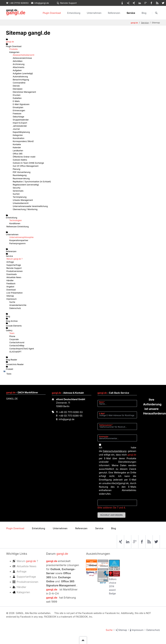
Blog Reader (12, 360)
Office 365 (18, 154)
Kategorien (14, 52)
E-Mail (103, 413)
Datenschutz (15, 308)
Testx (9, 374)
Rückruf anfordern (111, 515)
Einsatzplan (18, 107)
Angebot (10, 287)
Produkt (10, 369)
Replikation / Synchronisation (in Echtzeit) (32, 182)
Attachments (19, 67)
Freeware (17, 114)
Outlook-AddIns (20, 160)
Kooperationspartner (19, 240)
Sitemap (10, 296)
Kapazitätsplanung (21, 132)
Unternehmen (94, 13)
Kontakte (17, 144)
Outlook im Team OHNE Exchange (28, 163)
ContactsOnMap (17, 346)
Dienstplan (18, 89)
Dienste (16, 86)
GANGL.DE (12, 399)
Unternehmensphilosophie (22, 237)
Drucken (17, 95)
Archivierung (19, 64)
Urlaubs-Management (23, 200)
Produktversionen (15, 271)
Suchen (156, 13)
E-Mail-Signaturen (21, 104)
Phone (12, 336)
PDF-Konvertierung (22, 172)
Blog (144, 13)
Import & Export (20, 123)
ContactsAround (17, 342)
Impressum (12, 299)
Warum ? (15, 259)
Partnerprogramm (18, 243)
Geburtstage (18, 117)
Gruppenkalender (21, 120)
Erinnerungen (19, 110)
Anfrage (10, 262)
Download (11, 290)
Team (12, 333)
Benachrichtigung (21, 80)
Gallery (9, 330)
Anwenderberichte (18, 305)
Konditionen (15, 223)
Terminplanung (20, 197)
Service (131, 13)
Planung (17, 169)
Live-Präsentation (15, 293)
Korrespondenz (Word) (23, 141)
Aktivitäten (18, 61)
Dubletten (17, 98)
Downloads (12, 274)
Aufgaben (17, 70)
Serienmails (18, 191)
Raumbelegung (20, 175)
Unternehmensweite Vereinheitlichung (30, 206)
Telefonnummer (106, 425)
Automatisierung (20, 77)
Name (103, 402)
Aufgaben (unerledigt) (23, 73)
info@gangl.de (67, 419)
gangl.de (16, 13)
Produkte (14, 49)
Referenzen (114, 13)
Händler (10, 280)
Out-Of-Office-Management (26, 166)
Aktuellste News (14, 277)
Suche (12, 302)
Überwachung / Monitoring (25, 209)
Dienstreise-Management (24, 92)
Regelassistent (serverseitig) (26, 185)
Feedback (11, 284)
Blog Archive (12, 321)
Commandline (19, 83)
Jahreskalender (20, 126)
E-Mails (16, 101)
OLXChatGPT (15, 352)
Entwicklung (74, 13)
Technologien (16, 220)
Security (17, 188)
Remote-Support (14, 268)
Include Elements (14, 326)
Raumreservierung (21, 178)
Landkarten (18, 151)
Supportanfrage (14, 265)
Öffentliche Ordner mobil (24, 157)
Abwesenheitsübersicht (24, 55)
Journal (16, 129)
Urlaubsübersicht (21, 203)
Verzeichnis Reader (15, 364)
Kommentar (104, 437)
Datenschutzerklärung (115, 451)
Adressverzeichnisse (22, 58)
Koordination (19, 138)
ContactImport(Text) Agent (22, 349)
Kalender (17, 147)
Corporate (14, 339)
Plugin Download (52, 13)
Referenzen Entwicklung (18, 227)
